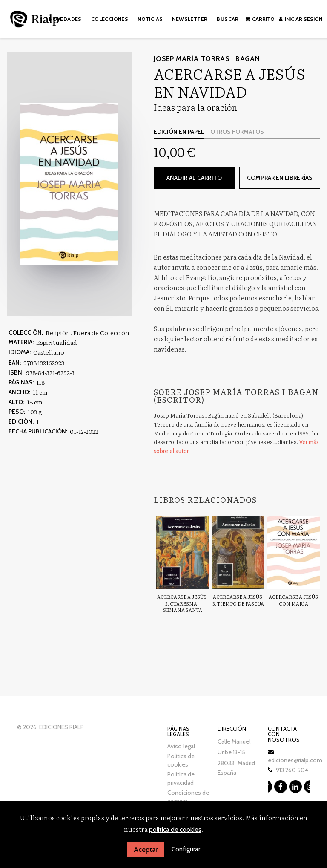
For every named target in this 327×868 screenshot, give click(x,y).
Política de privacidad (181, 778)
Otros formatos (237, 132)
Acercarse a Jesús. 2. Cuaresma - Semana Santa (183, 603)
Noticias (150, 19)
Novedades (65, 19)
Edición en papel (179, 132)
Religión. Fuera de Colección (87, 332)
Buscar (228, 19)
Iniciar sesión (301, 19)
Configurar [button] (186, 849)
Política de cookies (181, 760)
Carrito (260, 19)
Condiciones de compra (188, 796)
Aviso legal (181, 746)
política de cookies (175, 830)
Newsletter (190, 19)
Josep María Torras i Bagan (207, 59)
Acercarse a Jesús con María (294, 600)
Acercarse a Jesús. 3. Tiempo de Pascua (238, 600)
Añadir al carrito (194, 178)
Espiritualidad (57, 342)
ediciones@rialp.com (295, 760)
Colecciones (110, 19)
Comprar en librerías (280, 178)
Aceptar (146, 849)
